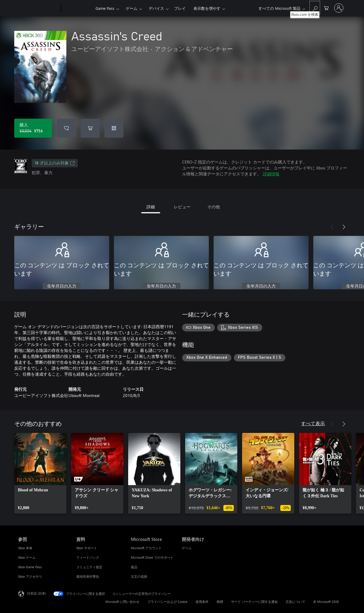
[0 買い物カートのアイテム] (326, 8)
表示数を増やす (207, 8)
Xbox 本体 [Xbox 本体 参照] (25, 548)
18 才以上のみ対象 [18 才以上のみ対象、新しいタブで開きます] (55, 163)
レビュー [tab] (182, 207)
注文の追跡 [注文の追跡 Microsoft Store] (139, 576)
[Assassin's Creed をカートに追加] (90, 128)
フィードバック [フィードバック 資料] (88, 557)
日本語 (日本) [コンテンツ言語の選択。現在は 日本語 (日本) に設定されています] (36, 593)
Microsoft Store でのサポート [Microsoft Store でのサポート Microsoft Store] (152, 557)
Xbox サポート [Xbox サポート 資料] (87, 548)
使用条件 (202, 602)
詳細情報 (271, 174)
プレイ (180, 8)
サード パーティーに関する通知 (254, 602)
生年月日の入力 (62, 286)
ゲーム (132, 8)
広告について (295, 602)
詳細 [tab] (151, 207)
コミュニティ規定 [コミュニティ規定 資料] (89, 567)
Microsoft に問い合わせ (122, 602)
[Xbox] (78, 8)
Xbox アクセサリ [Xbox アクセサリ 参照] (30, 576)
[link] (40, 473)
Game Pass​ (105, 8)
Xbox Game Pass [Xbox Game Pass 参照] (30, 567)
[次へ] (344, 227)
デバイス (156, 8)
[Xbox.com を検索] (315, 8)
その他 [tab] (214, 207)
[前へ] (332, 227)
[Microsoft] (38, 8)
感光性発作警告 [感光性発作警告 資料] (88, 576)
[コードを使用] (114, 128)
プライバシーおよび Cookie (167, 602)
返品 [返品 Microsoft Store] (134, 567)
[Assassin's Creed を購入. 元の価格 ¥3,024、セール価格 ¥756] (33, 128)
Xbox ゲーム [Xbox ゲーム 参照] (27, 557)
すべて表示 (313, 423)
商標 (220, 602)
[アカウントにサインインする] (339, 8)
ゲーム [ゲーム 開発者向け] (187, 548)
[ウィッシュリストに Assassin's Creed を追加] (66, 128)
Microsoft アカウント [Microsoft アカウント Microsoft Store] (146, 548)
